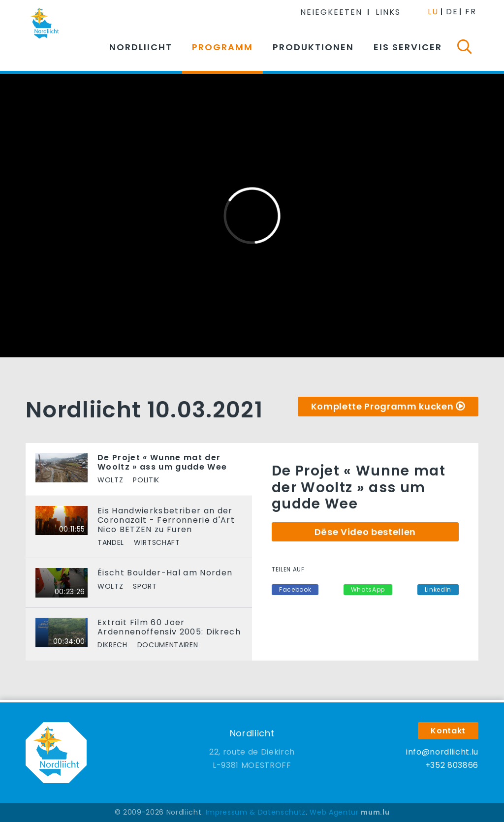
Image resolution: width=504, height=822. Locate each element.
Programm (222, 47)
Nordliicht (141, 47)
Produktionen (313, 47)
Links (388, 12)
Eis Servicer (408, 47)
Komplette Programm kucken (382, 406)
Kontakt (448, 731)
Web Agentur (334, 812)
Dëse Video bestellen (365, 532)
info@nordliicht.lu (442, 752)
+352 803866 (452, 765)
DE (452, 12)
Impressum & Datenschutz (256, 812)
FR (471, 12)
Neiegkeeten (331, 12)
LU (433, 12)
